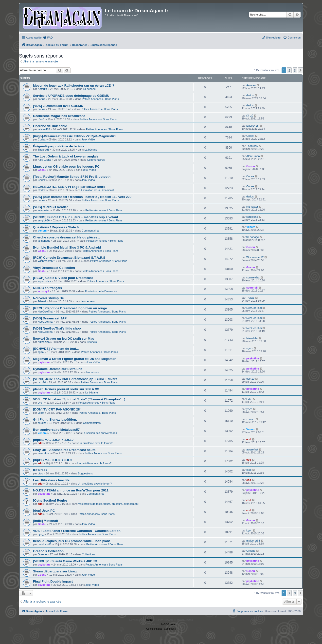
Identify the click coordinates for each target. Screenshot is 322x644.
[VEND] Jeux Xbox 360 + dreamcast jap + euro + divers (75, 379)
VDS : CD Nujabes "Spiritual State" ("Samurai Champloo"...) (79, 399)
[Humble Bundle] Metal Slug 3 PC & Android (67, 247)
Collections (89, 554)
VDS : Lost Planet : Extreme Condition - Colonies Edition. (77, 531)
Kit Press (40, 470)
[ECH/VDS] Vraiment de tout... (56, 349)
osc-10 (42, 382)
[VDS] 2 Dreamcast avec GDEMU (58, 106)
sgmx (41, 352)
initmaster (44, 210)
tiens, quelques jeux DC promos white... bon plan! (72, 541)
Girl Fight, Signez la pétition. (55, 420)
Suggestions (85, 473)
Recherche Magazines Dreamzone (59, 116)
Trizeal (42, 301)
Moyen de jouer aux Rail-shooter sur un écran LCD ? (74, 86)
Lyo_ (41, 403)
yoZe (41, 413)
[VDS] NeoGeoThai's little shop (57, 328)
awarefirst (44, 453)
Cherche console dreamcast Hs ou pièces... (67, 237)
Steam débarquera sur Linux (55, 571)
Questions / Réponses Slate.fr (56, 227)
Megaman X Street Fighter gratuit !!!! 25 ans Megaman (75, 359)
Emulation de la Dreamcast (98, 190)
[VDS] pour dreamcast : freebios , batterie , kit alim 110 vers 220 (82, 197)
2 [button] (289, 70)
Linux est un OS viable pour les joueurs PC (66, 166)
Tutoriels (92, 342)
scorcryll (43, 291)
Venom (42, 231)
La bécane (89, 89)
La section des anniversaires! (100, 433)
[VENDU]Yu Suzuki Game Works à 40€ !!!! (65, 561)
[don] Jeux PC (44, 511)
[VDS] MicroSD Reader (50, 207)
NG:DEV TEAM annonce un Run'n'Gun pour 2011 (71, 490)
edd (40, 443)
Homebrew (88, 301)
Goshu (42, 170)
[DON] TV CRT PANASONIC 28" (57, 409)
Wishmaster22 (46, 261)
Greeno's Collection (48, 551)
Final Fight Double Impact (53, 581)
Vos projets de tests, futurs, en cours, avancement (108, 504)
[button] (301, 70)
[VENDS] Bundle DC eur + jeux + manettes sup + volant (76, 217)
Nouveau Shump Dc (48, 298)
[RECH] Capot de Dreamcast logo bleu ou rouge (70, 308)
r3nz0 (41, 119)
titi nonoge (44, 241)
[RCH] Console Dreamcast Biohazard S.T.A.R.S (69, 258)
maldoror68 (45, 544)
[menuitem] (48, 38)
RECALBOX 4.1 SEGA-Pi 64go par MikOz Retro (69, 187)
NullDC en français (47, 288)
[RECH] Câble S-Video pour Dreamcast (63, 278)
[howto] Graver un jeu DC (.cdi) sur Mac (64, 339)
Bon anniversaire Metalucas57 (56, 430)
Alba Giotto (44, 160)
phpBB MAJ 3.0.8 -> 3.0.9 (52, 460)
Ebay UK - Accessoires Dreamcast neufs (64, 450)
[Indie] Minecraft (46, 521)
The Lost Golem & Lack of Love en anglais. (66, 156)
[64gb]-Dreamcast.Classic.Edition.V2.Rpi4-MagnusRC (74, 136)
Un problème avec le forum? (95, 443)
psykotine (44, 362)
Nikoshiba (44, 342)
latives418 (44, 129)
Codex (42, 139)
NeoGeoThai (45, 312)
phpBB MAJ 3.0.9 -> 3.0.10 (53, 440)
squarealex (44, 281)
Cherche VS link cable (50, 126)
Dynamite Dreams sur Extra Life (58, 369)
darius (41, 99)
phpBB (150, 620)
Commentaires (96, 160)
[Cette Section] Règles (50, 500)
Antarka (42, 89)
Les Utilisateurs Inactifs (51, 480)
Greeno (42, 554)
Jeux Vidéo (88, 139)
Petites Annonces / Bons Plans (100, 99)
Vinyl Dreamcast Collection (54, 268)
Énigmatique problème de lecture (59, 146)
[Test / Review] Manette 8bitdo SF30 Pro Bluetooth (72, 177)
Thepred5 (44, 150)
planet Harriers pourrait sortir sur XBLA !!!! (66, 389)
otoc (40, 473)
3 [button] (295, 70)
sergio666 (44, 220)
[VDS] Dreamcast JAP (50, 318)
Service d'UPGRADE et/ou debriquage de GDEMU (71, 96)
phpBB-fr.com (167, 624)
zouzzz (42, 423)
